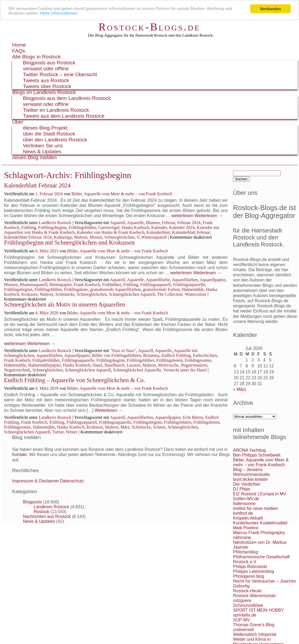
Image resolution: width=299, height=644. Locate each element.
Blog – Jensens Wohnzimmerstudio (251, 472)
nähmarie (242, 537)
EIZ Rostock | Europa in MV (260, 494)
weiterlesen (182, 216)
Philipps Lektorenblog (254, 571)
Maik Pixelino (246, 528)
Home (19, 45)
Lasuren (134, 365)
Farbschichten (205, 355)
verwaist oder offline (46, 69)
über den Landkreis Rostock (55, 140)
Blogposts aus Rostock (49, 63)
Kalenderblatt (158, 232)
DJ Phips (242, 489)
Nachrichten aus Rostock (47, 516)
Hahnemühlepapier (45, 365)
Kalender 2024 (182, 227)
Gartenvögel (109, 227)
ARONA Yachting (249, 450)
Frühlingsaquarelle (189, 285)
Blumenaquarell (34, 285)
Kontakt (19, 455)
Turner (58, 432)
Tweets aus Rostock (46, 80)
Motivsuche (168, 365)
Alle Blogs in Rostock (36, 57)
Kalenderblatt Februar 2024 (37, 185)
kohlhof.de (243, 513)
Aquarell (117, 223)
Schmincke (65, 294)
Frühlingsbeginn (52, 227)
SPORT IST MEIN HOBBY (258, 610)
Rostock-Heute (247, 591)
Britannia (151, 355)
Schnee (159, 427)
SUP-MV (241, 620)
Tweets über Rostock (47, 86)
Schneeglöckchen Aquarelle (137, 370)
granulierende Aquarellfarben (115, 289)
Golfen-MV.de (246, 499)
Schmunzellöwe (248, 605)
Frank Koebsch (87, 285)
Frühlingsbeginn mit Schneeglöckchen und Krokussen (69, 243)
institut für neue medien (255, 508)
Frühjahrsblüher (46, 360)
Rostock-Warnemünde (254, 596)
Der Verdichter (247, 484)
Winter (72, 432)
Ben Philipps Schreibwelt (257, 455)
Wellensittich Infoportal (255, 634)
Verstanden (270, 9)
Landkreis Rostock (55, 223)
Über (18, 122)
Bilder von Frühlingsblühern (116, 355)
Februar (168, 223)
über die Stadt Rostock (49, 134)
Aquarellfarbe (158, 280)
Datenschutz (72, 481)
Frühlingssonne (198, 360)
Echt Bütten (193, 417)
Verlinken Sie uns (43, 146)
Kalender (159, 227)
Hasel (98, 365)
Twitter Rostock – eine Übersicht (60, 74)
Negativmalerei (194, 365)
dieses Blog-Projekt (45, 128)
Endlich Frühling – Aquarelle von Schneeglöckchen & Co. (75, 380)
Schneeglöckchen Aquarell (132, 294)
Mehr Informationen (59, 14)
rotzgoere (242, 601)
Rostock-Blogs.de (150, 27)
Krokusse (29, 294)
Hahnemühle (193, 289)
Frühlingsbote (76, 289)
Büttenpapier (61, 285)
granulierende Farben (161, 289)
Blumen (153, 223)
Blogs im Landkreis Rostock (44, 92)
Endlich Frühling (176, 355)
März (125, 427)
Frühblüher (112, 285)
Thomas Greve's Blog (254, 625)
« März (240, 389)
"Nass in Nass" (123, 351)
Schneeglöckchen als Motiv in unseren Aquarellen (65, 304)
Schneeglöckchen (119, 237)
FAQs (19, 51)
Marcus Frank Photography (259, 533)
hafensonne (244, 504)
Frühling (29, 227)
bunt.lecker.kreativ (250, 479)
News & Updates (42, 152)
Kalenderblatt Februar (191, 232)
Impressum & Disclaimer (35, 481)
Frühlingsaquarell (156, 285)
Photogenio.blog (249, 576)
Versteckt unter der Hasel (185, 370)
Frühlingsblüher (82, 227)
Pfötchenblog (246, 552)
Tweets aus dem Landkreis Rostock (64, 116)
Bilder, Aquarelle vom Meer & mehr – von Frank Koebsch (122, 194)
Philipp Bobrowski (250, 567)
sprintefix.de (245, 615)
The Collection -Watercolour (182, 294)
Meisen (96, 237)
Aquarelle (135, 223)
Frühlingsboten (169, 360)
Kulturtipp (63, 237)
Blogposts (32, 502)
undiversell (243, 630)
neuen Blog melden (34, 157)
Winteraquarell (154, 237)
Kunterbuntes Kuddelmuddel (260, 523)
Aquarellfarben (185, 280)
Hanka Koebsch (135, 227)
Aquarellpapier (212, 280)
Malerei (81, 237)
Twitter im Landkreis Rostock (56, 110)
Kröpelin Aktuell (248, 518)
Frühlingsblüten (177, 422)
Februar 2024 (189, 223)
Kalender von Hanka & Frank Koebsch (111, 232)
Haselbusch (114, 365)
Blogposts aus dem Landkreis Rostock (67, 98)
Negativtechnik (17, 370)
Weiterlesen (209, 216)
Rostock (41, 512)
